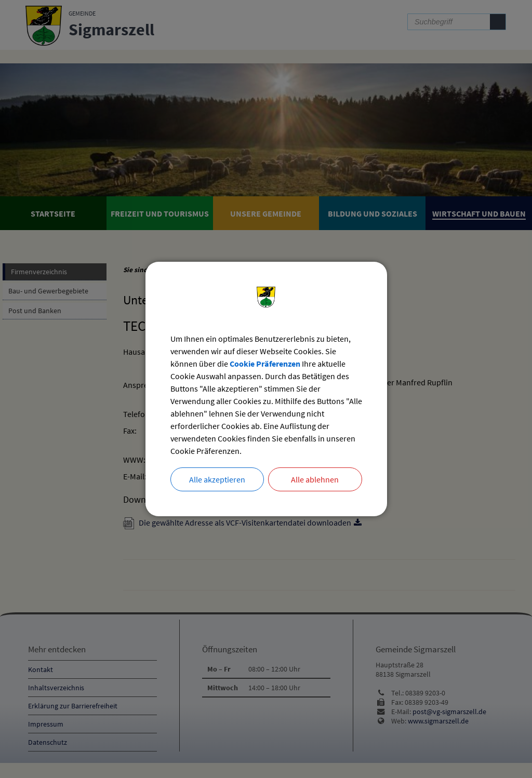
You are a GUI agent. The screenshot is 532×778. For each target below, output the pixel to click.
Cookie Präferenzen (265, 364)
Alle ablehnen (315, 479)
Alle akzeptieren (217, 479)
